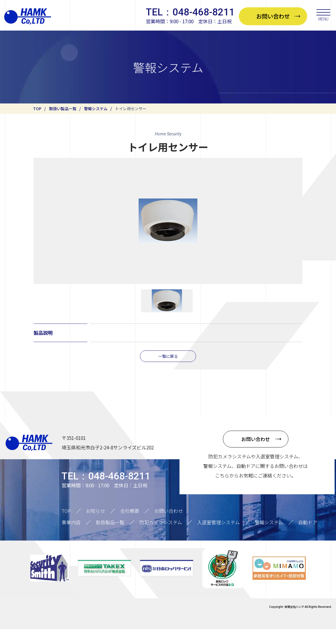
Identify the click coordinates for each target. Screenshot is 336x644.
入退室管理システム (218, 537)
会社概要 (130, 526)
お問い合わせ (169, 526)
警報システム (96, 109)
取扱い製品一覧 (63, 109)
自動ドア (308, 537)
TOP (37, 109)
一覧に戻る (168, 370)
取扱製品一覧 (110, 537)
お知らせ (95, 526)
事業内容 (71, 537)
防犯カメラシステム (161, 537)
